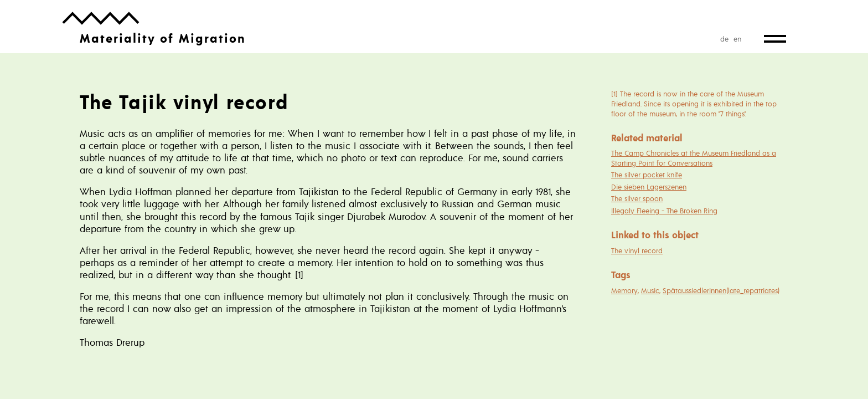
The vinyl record (637, 250)
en (737, 39)
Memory (624, 290)
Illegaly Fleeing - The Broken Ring (664, 211)
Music (650, 290)
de (724, 39)
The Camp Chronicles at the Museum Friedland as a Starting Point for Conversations (694, 158)
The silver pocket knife (647, 175)
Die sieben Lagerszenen (649, 187)
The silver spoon (637, 198)
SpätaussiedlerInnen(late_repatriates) (721, 290)
